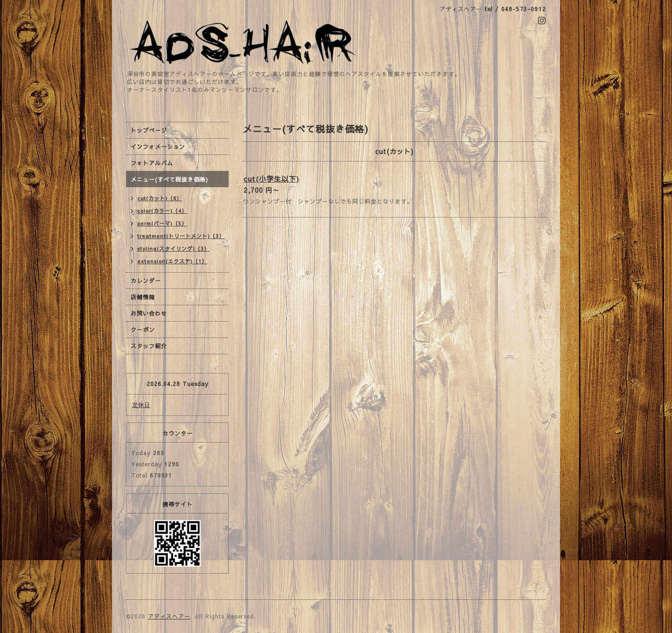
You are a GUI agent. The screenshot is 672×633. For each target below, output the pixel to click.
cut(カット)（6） (160, 198)
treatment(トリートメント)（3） (181, 236)
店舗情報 (143, 297)
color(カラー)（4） (162, 211)
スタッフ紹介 (149, 346)
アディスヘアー (169, 616)
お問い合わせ (149, 313)
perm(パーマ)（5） (162, 223)
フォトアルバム (152, 163)
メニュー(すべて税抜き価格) (169, 179)
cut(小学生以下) (271, 179)
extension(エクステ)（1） (172, 261)
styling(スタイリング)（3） (173, 249)
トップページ (149, 130)
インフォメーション (158, 147)
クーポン (143, 330)
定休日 (141, 405)
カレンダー (146, 281)
